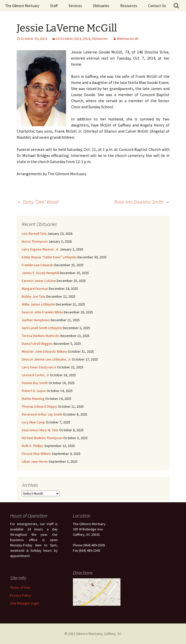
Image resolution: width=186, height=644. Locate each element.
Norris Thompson (35, 241)
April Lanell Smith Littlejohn (42, 328)
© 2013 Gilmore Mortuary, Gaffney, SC (93, 634)
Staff (54, 6)
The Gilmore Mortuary (22, 6)
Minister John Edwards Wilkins (44, 351)
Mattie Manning (33, 399)
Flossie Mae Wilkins (36, 454)
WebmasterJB (127, 39)
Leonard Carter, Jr (35, 375)
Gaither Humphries (36, 320)
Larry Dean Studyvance (39, 367)
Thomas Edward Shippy (39, 406)
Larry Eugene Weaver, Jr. (40, 249)
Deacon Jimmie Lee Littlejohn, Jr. (46, 359)
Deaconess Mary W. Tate (40, 430)
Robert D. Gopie (34, 391)
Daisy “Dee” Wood (38, 202)
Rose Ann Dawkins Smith (142, 202)
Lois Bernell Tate (34, 234)
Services (75, 6)
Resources (129, 6)
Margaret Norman (35, 289)
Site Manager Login (25, 603)
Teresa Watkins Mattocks (41, 336)
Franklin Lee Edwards (38, 265)
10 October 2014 (68, 39)
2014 (86, 39)
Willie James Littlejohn (38, 304)
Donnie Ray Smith (35, 383)
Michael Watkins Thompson (42, 438)
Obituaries (101, 6)
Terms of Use (20, 587)
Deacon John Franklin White (42, 312)
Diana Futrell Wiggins (37, 344)
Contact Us (157, 6)
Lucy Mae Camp (33, 422)
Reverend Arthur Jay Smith (42, 414)
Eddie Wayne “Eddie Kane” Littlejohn (49, 257)
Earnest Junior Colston (39, 281)
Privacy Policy (21, 595)
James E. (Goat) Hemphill (40, 273)
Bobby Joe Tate (34, 296)
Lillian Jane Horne (35, 461)
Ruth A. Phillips (33, 446)
